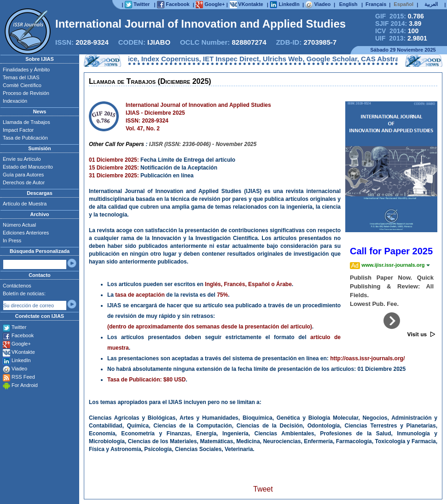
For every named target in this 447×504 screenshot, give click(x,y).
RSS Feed (23, 377)
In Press (12, 240)
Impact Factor (18, 130)
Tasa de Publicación (25, 138)
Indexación (15, 101)
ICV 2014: (397, 31)
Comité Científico (22, 85)
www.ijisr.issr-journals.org (395, 265)
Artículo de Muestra (25, 204)
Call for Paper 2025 (391, 251)
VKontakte (23, 352)
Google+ (21, 344)
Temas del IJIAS (21, 77)
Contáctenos (17, 286)
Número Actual (19, 225)
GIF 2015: (400, 16)
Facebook (23, 335)
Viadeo (19, 369)
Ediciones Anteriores (26, 233)
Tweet (263, 489)
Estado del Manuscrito (28, 167)
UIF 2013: (401, 38)
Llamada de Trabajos (26, 122)
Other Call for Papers (116, 144)
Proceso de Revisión (26, 93)
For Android (25, 385)
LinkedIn (21, 360)
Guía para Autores (23, 175)
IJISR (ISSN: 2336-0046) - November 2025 (203, 144)
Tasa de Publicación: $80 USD (147, 380)
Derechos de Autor (24, 182)
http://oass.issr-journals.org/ (367, 358)
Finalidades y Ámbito (26, 70)
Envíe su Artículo (22, 159)
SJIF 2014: (398, 23)
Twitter (19, 327)
